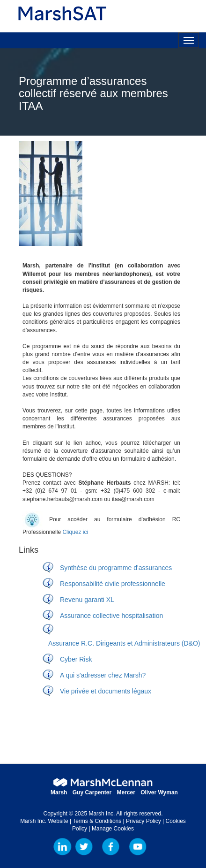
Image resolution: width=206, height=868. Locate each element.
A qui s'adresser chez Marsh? (103, 675)
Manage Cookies (113, 829)
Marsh (59, 792)
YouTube (138, 847)
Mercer (126, 792)
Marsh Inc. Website (44, 821)
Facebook (111, 847)
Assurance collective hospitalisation (111, 616)
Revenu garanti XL (87, 600)
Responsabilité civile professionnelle (113, 584)
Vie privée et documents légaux (106, 691)
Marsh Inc (84, 847)
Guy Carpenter (92, 792)
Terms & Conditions (97, 821)
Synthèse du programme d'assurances (116, 568)
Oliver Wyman (159, 792)
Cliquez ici (75, 532)
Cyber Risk (76, 659)
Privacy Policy (143, 821)
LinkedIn (63, 847)
